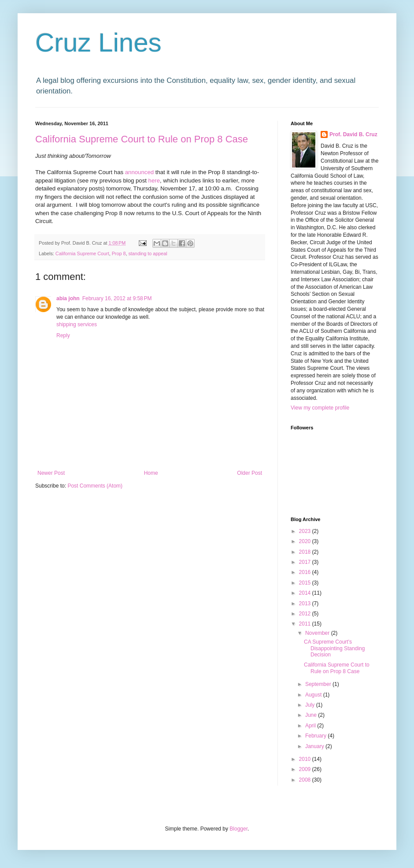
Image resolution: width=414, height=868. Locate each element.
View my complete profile (320, 408)
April (311, 726)
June (312, 715)
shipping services (77, 324)
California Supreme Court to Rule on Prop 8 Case (142, 139)
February (316, 736)
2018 (306, 552)
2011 (306, 624)
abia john (68, 298)
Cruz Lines (98, 43)
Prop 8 (119, 253)
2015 (306, 583)
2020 (306, 541)
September (319, 684)
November (318, 633)
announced (139, 172)
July (311, 705)
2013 (306, 604)
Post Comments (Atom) (95, 486)
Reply (63, 335)
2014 (306, 593)
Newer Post (51, 473)
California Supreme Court (82, 253)
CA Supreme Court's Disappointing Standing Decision (334, 648)
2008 (306, 780)
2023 (306, 531)
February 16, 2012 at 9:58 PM (117, 298)
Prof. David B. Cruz (353, 134)
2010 (306, 759)
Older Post (250, 473)
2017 (306, 562)
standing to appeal (148, 253)
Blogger (238, 829)
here (154, 181)
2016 (306, 572)
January (315, 746)
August (314, 695)
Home (151, 473)
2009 (306, 769)
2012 (306, 614)
